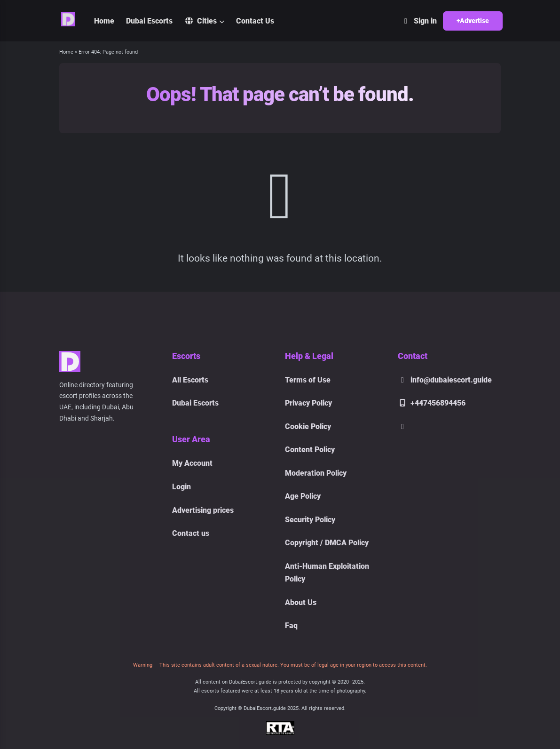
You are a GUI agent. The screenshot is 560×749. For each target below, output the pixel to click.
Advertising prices (203, 510)
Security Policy (310, 520)
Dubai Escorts (149, 21)
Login (181, 487)
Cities (201, 21)
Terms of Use (308, 380)
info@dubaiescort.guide (445, 380)
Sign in (419, 21)
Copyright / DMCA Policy (327, 543)
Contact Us (255, 21)
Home (104, 21)
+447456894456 (432, 403)
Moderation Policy (316, 473)
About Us (301, 602)
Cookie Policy (308, 426)
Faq (291, 625)
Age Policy (303, 496)
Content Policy (310, 450)
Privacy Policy (308, 403)
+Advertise (473, 21)
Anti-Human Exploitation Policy (327, 573)
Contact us (191, 533)
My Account (192, 463)
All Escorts (190, 380)
